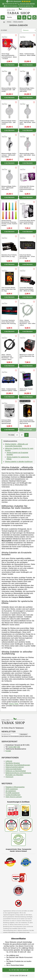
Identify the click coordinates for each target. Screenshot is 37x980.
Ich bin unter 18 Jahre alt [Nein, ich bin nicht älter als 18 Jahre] (18, 976)
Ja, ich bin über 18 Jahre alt (18, 970)
